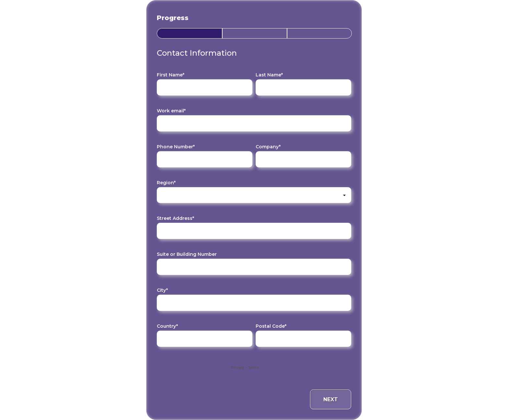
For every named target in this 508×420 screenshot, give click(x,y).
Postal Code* (271, 326)
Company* (268, 147)
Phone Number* (176, 147)
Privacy (238, 368)
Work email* (171, 111)
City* (162, 290)
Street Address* (175, 218)
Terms (253, 368)
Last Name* (269, 75)
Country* (167, 326)
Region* (166, 183)
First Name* (171, 75)
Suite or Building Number (187, 254)
